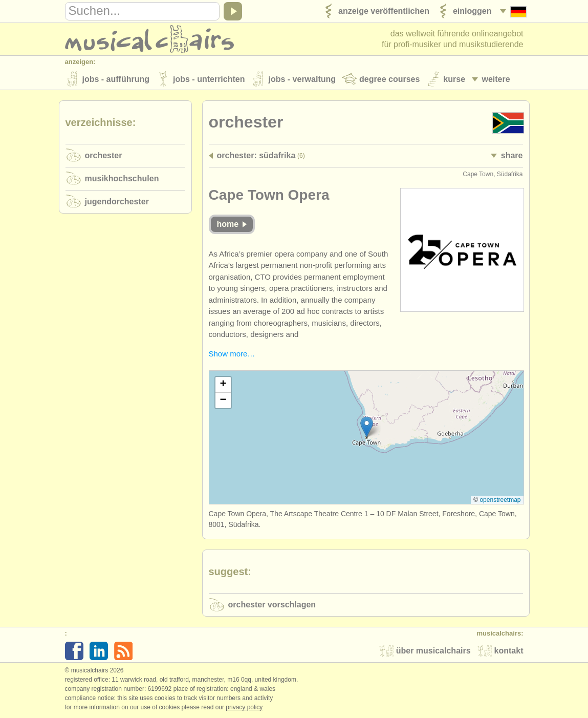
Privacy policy (244, 707)
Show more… (232, 354)
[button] (367, 427)
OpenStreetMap (500, 500)
